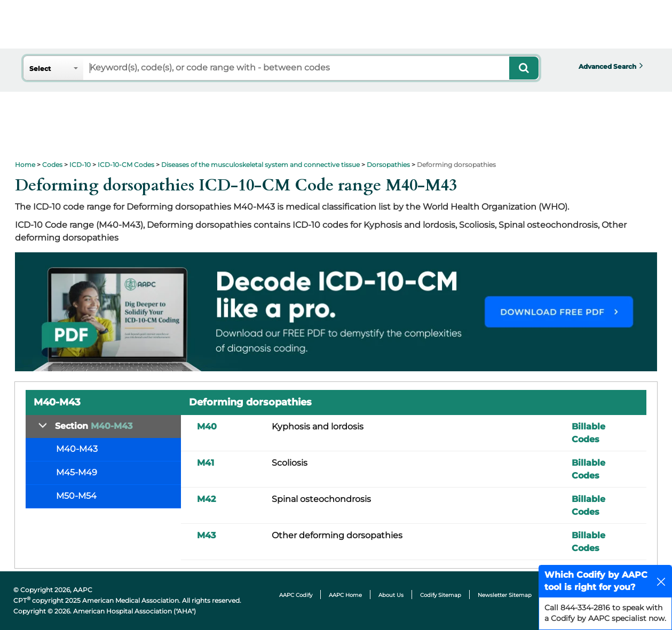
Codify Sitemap (441, 595)
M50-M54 (76, 496)
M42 (206, 499)
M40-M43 (77, 449)
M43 (206, 535)
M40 (207, 426)
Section (94, 426)
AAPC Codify (296, 595)
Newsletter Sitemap (505, 595)
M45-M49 (77, 472)
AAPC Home (345, 595)
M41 (205, 463)
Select (40, 69)
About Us (391, 595)
